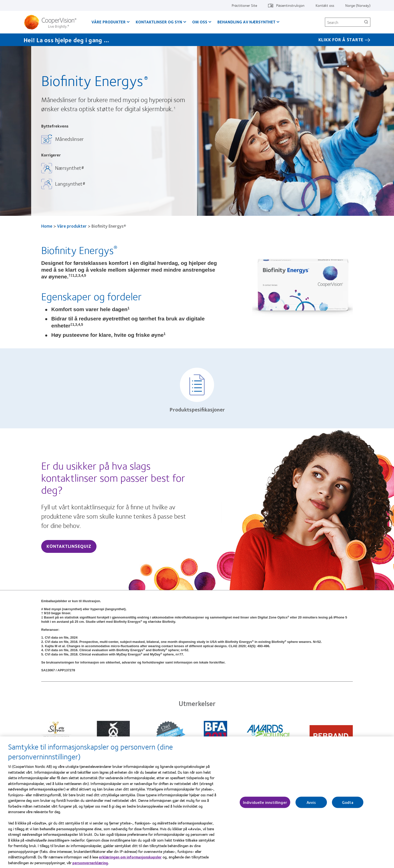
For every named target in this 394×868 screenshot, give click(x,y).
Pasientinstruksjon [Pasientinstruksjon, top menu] (290, 5)
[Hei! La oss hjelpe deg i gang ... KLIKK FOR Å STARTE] (197, 40)
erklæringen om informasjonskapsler (130, 859)
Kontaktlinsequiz (69, 546)
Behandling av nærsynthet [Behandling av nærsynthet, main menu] (246, 22)
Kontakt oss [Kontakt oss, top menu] (325, 5)
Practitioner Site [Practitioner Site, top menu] (244, 5)
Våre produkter (72, 226)
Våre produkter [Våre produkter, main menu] (109, 22)
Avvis (311, 805)
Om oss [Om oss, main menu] (200, 22)
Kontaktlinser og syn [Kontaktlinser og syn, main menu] (159, 22)
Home (47, 226)
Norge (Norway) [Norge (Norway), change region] (358, 5)
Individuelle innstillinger (265, 805)
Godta (348, 805)
